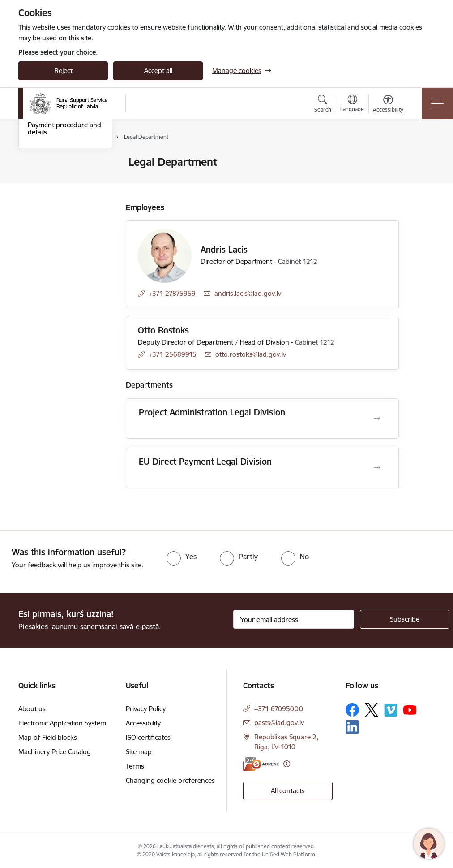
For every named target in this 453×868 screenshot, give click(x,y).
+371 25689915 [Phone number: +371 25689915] (173, 354)
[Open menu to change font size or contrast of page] (388, 105)
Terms (135, 766)
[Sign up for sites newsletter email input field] (294, 619)
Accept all (158, 71)
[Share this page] (422, 181)
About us (32, 709)
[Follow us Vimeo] (391, 710)
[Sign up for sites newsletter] (405, 619)
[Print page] (422, 158)
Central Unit (45, 201)
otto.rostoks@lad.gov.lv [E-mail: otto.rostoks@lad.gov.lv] (251, 354)
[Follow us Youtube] (410, 709)
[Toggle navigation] (437, 104)
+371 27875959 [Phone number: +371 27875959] (172, 293)
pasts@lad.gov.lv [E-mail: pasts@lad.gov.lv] (279, 723)
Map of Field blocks (48, 737)
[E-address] (261, 764)
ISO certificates (148, 737)
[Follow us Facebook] (352, 710)
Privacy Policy (146, 709)
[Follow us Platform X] (372, 710)
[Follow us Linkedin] (352, 727)
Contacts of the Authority (66, 163)
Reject (63, 71)
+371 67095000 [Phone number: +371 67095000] (279, 709)
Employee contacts (56, 217)
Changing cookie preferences (170, 780)
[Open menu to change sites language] (352, 104)
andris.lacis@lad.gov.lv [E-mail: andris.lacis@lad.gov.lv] (248, 293)
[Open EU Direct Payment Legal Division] (377, 468)
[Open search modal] (323, 105)
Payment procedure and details (64, 236)
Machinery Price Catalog (55, 752)
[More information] (287, 764)
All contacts (288, 791)
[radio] (182, 557)
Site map (139, 752)
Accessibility (143, 723)
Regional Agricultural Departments (59, 182)
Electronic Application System (62, 723)
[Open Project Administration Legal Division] (377, 419)
